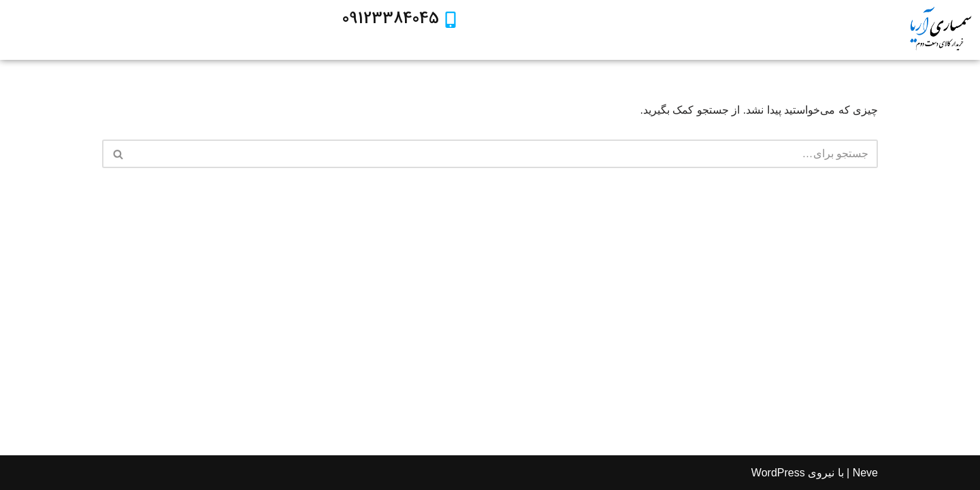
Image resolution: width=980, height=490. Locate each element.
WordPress (778, 473)
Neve (865, 473)
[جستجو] (505, 154)
